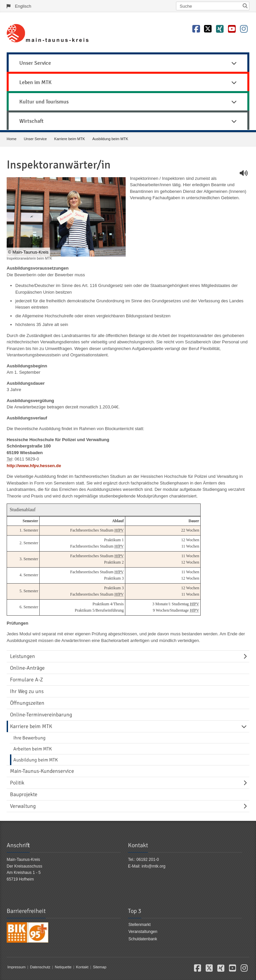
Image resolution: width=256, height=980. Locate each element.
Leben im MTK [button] (128, 82)
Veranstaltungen (143, 932)
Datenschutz (40, 967)
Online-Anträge (27, 668)
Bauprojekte (24, 794)
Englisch (23, 6)
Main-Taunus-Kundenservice (42, 771)
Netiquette (63, 967)
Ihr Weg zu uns (27, 691)
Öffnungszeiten (27, 703)
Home (11, 139)
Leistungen (22, 656)
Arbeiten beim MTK (32, 749)
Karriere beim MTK (70, 139)
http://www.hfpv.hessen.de (34, 466)
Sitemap (100, 967)
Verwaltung (23, 806)
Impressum (16, 967)
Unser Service (35, 139)
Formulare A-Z (26, 680)
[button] (197, 970)
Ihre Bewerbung (29, 738)
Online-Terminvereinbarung (41, 715)
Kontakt (82, 967)
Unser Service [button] (128, 63)
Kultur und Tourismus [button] (128, 102)
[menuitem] (128, 62)
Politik (17, 783)
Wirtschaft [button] (128, 121)
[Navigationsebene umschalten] (246, 656)
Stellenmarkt (139, 925)
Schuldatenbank (143, 939)
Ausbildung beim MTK (110, 139)
